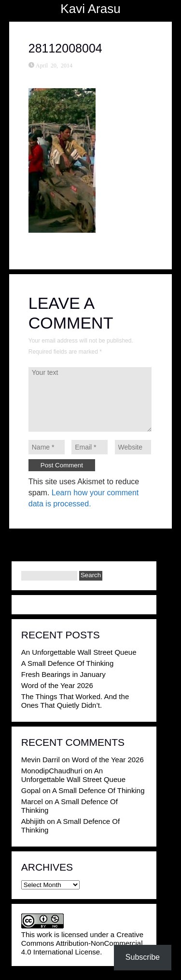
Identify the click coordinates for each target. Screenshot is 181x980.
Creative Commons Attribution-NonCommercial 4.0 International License (82, 943)
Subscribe (143, 957)
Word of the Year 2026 (57, 685)
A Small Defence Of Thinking (67, 663)
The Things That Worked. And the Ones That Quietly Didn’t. (75, 701)
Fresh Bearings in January (63, 674)
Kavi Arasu (90, 9)
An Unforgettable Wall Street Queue (79, 652)
